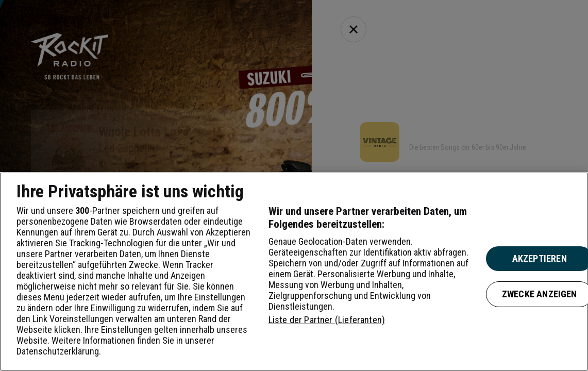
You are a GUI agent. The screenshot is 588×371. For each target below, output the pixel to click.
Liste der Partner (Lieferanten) (327, 320)
